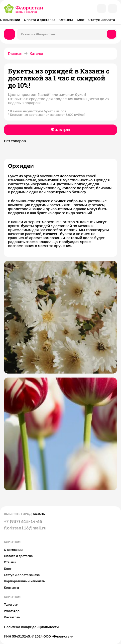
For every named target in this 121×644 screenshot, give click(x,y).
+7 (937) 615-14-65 (23, 521)
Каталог (37, 53)
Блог (81, 20)
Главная (15, 53)
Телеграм (11, 604)
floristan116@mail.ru (25, 528)
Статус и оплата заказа (22, 575)
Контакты (11, 587)
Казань (39, 514)
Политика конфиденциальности (31, 627)
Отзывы (66, 20)
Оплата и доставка (40, 20)
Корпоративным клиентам (25, 581)
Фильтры (60, 129)
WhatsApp (12, 611)
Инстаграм (12, 617)
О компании (10, 20)
